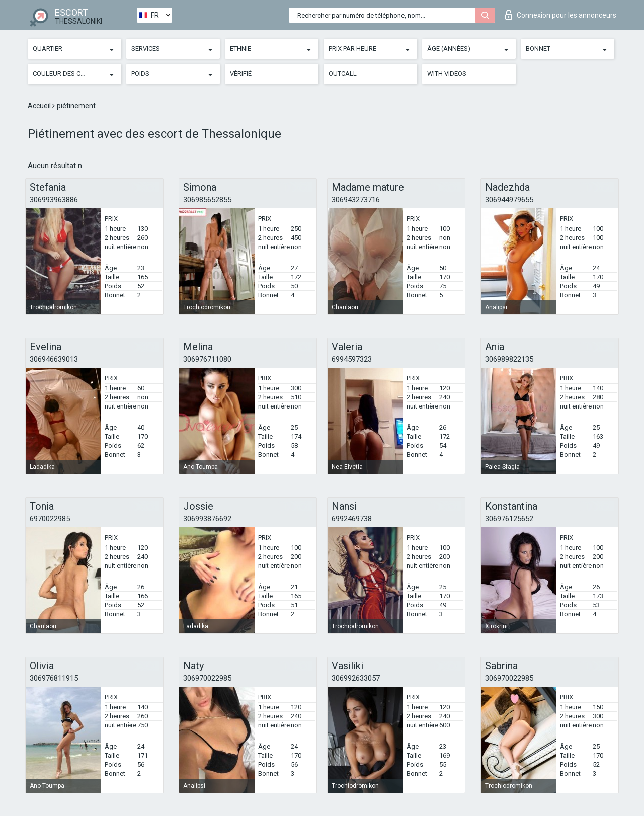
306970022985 (207, 678)
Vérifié (241, 74)
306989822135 (509, 359)
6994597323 (352, 359)
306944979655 (509, 200)
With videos (447, 74)
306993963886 (54, 200)
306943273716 (356, 200)
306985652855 (207, 200)
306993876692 (207, 519)
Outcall (343, 74)
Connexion (561, 15)
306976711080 (207, 359)
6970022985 (50, 519)
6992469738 (352, 519)
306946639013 (54, 359)
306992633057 (356, 678)
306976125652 (509, 519)
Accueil (40, 106)
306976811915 (54, 678)
